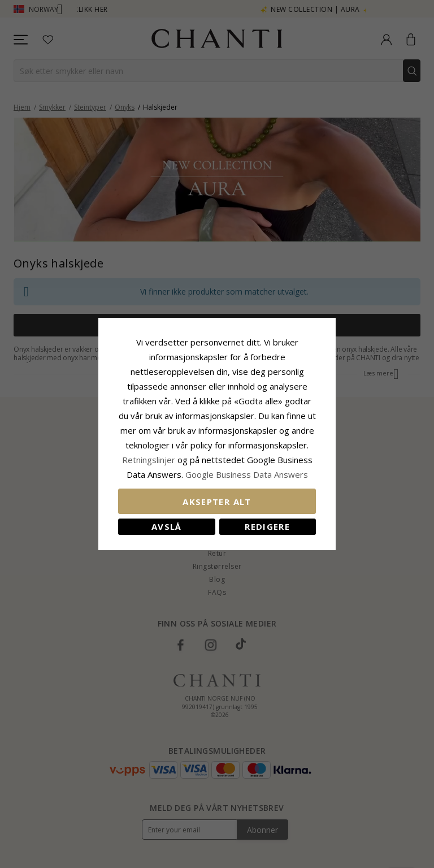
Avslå (167, 526)
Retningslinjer (150, 460)
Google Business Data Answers (247, 474)
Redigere (267, 526)
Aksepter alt (217, 502)
